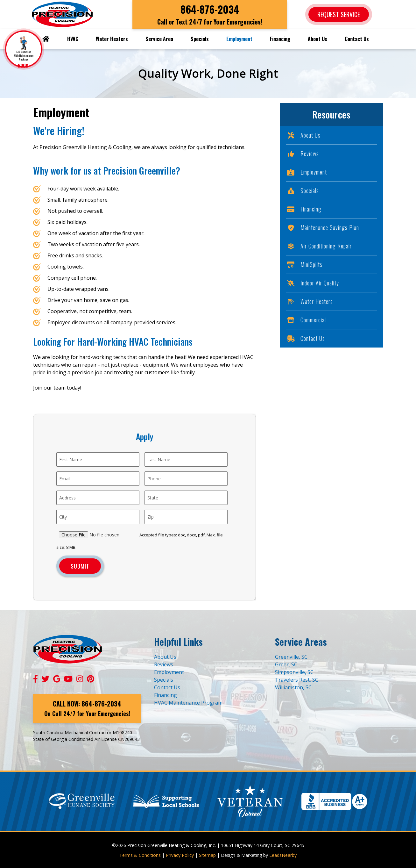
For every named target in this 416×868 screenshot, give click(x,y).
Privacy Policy (180, 855)
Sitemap (207, 855)
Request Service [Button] (339, 14)
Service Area (159, 39)
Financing (280, 39)
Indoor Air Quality (313, 283)
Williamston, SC (293, 687)
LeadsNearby (283, 855)
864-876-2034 (210, 9)
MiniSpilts (304, 264)
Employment (239, 39)
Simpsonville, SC (294, 672)
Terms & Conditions (140, 855)
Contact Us (357, 39)
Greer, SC (286, 664)
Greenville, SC (291, 657)
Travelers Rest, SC (297, 680)
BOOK (24, 65)
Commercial (306, 320)
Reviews (303, 154)
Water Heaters (112, 39)
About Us (317, 39)
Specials (200, 39)
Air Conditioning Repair (319, 246)
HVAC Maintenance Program (188, 703)
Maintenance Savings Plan (323, 227)
